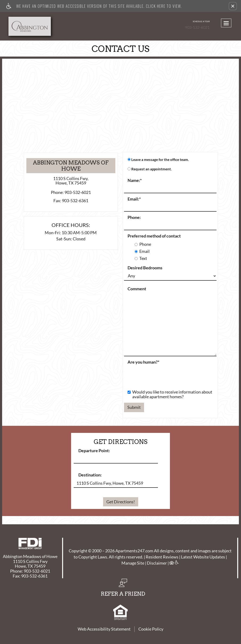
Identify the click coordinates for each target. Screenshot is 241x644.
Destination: (90, 475)
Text (141, 258)
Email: (134, 199)
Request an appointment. (151, 169)
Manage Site (133, 563)
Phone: (134, 217)
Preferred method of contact (154, 236)
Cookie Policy (151, 629)
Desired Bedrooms (145, 268)
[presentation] (160, 375)
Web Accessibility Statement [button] (104, 629)
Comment (137, 289)
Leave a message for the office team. (160, 160)
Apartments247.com (134, 551)
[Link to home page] (33, 26)
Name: (135, 180)
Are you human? (143, 362)
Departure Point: (94, 451)
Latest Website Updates (203, 557)
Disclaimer (157, 563)
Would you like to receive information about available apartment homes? (170, 394)
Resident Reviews (162, 557)
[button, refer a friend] (123, 589)
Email (142, 251)
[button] (233, 6)
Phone (143, 244)
